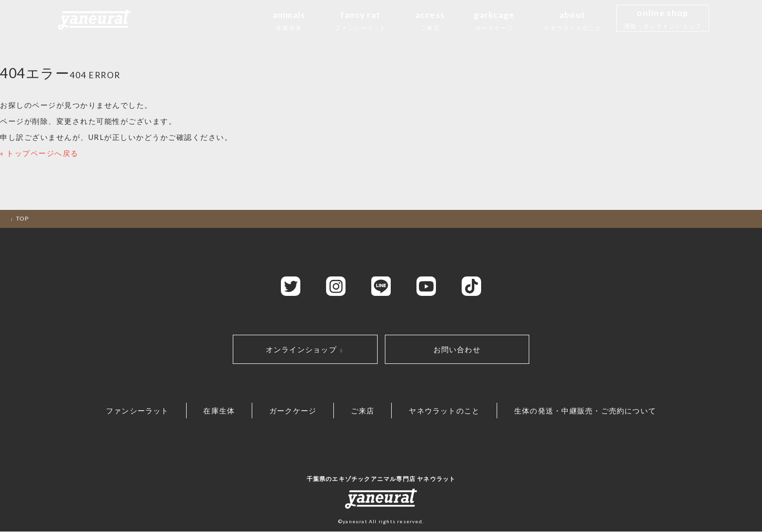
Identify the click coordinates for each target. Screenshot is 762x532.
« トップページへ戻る (39, 153)
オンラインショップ (305, 349)
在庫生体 (216, 411)
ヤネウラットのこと (448, 411)
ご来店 (364, 411)
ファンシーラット (131, 411)
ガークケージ (292, 411)
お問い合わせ (457, 349)
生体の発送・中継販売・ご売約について (591, 411)
